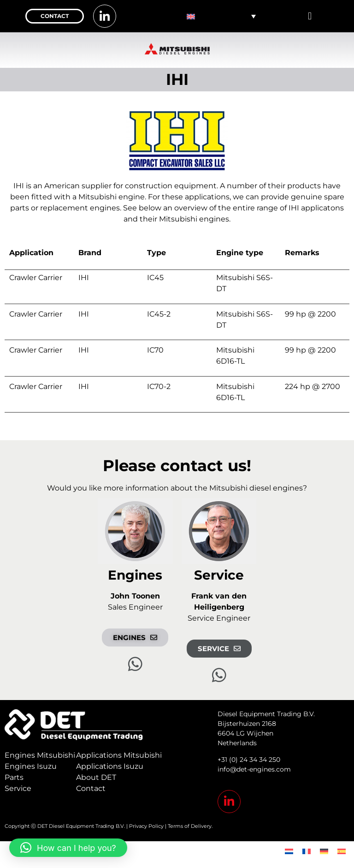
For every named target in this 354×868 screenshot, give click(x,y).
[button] (310, 16)
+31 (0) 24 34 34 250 (249, 760)
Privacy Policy (146, 826)
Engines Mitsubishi (40, 755)
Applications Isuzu (110, 766)
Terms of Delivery (190, 826)
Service (18, 788)
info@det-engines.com (254, 769)
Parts (14, 777)
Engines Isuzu (31, 766)
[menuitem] (221, 16)
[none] (221, 16)
